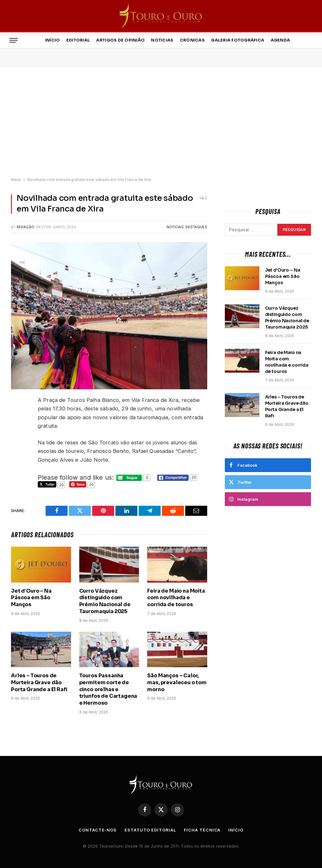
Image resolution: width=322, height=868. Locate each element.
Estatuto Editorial (150, 830)
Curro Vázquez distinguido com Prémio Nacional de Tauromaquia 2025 (105, 601)
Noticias (162, 40)
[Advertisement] (161, 122)
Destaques (196, 227)
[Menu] (14, 40)
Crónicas (192, 40)
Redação (25, 227)
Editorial (78, 40)
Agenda (280, 40)
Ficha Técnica (202, 830)
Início (53, 40)
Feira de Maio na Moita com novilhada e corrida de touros (176, 598)
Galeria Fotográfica (238, 40)
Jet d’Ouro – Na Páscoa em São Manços (31, 598)
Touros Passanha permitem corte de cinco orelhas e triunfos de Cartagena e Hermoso (108, 689)
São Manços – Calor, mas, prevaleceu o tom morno (177, 682)
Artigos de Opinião (120, 40)
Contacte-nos (98, 830)
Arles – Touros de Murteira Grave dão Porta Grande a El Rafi (39, 682)
